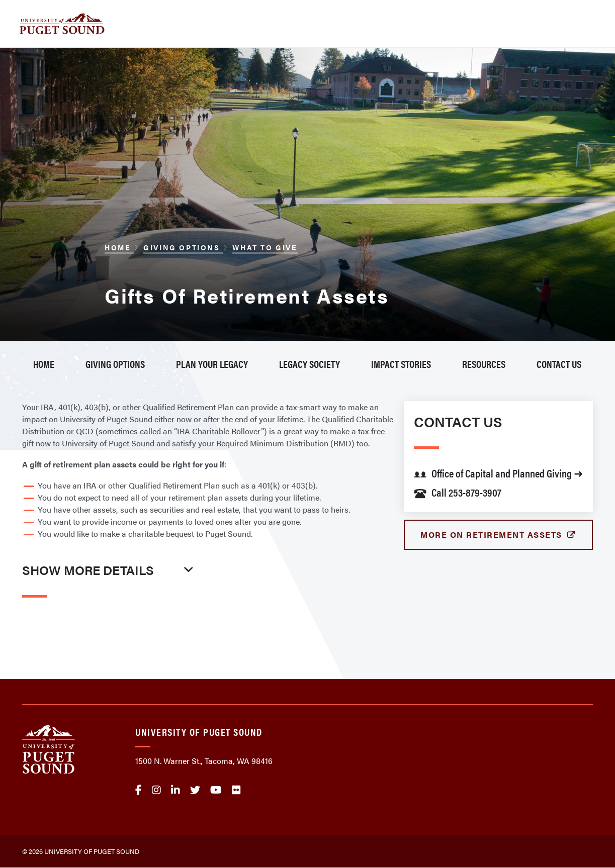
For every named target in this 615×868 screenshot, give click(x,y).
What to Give (265, 247)
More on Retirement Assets (493, 535)
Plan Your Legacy (212, 364)
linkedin (175, 790)
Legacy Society (310, 364)
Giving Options (183, 247)
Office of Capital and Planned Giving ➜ (498, 473)
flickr (236, 790)
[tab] (110, 591)
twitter (195, 790)
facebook (139, 790)
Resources (484, 364)
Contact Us (559, 364)
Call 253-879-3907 (458, 492)
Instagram (156, 790)
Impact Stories (401, 364)
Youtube (216, 790)
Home (119, 247)
